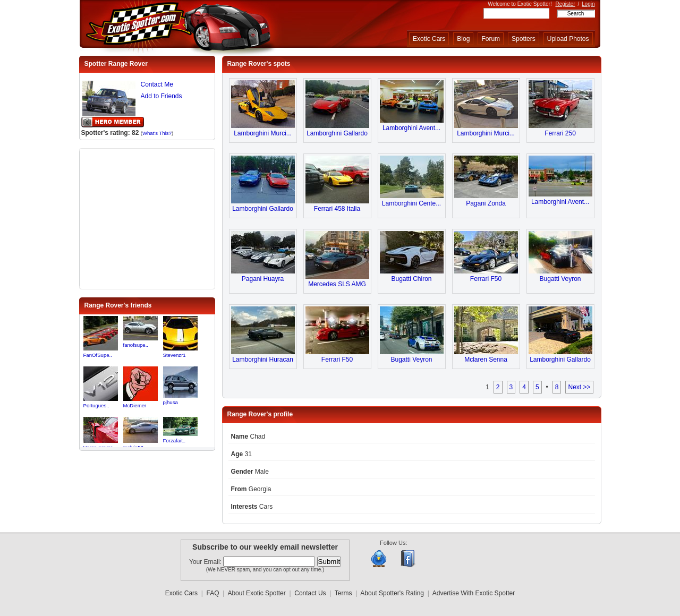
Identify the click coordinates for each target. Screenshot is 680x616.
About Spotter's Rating (392, 593)
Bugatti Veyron (560, 279)
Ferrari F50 (486, 279)
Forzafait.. (175, 440)
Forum (491, 39)
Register (565, 4)
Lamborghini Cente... (411, 203)
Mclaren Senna (486, 360)
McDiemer (135, 405)
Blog (463, 39)
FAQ (213, 593)
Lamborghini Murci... (263, 133)
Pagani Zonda (486, 203)
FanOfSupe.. (98, 355)
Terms (343, 593)
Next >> (579, 387)
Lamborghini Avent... (411, 128)
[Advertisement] (147, 218)
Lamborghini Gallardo (337, 133)
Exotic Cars (429, 39)
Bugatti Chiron (411, 279)
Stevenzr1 (175, 355)
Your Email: (206, 562)
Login (588, 4)
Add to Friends (161, 96)
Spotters (524, 39)
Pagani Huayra (263, 279)
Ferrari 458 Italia (337, 209)
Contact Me (157, 84)
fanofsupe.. (136, 345)
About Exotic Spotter (256, 593)
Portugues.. (96, 405)
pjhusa (171, 402)
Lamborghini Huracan (263, 360)
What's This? (157, 133)
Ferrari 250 (560, 133)
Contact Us (310, 593)
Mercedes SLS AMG (337, 284)
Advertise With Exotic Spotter (474, 593)
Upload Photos (568, 39)
